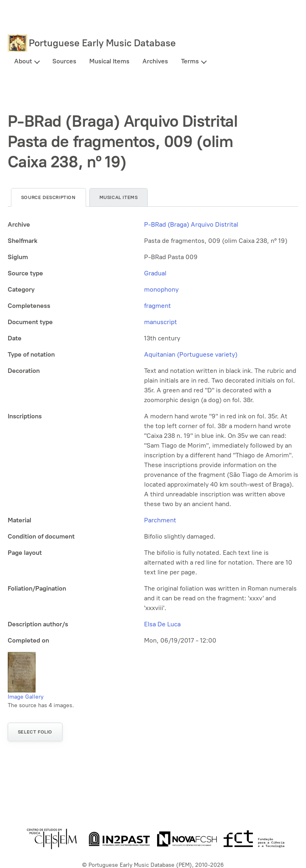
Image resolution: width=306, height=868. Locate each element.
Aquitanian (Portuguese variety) (191, 354)
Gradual (155, 273)
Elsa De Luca (162, 624)
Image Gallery (26, 697)
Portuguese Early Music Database (102, 43)
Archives (155, 61)
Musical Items (109, 61)
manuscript (161, 322)
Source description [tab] (48, 197)
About (23, 61)
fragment (157, 306)
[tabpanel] (153, 433)
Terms (190, 61)
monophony (161, 289)
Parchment (160, 520)
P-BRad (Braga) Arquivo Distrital (191, 224)
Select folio (35, 732)
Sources (64, 61)
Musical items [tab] (119, 197)
